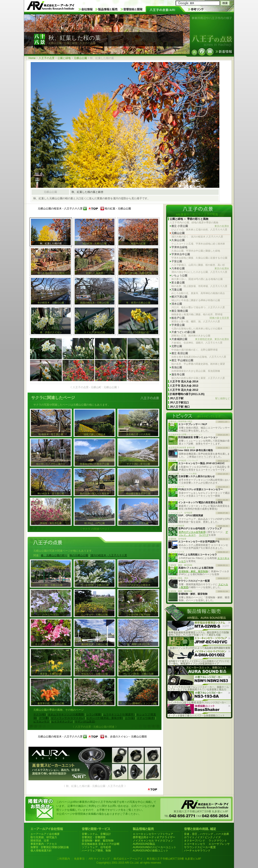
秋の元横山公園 (79, 555)
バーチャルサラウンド (197, 851)
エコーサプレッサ (219, 844)
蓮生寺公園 (178, 374)
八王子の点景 (47, 58)
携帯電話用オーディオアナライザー (154, 837)
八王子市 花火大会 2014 (184, 382)
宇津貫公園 (178, 325)
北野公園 (177, 346)
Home (32, 58)
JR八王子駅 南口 (180, 407)
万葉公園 (177, 290)
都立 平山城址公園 (182, 360)
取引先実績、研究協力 (44, 837)
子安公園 (177, 261)
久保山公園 (178, 240)
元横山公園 (80, 58)
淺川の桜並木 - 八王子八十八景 (109, 555)
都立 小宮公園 (200, 226)
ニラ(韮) (130, 718)
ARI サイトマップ (99, 859)
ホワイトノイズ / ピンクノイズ (202, 837)
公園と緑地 (64, 58)
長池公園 (177, 367)
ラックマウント (218, 841)
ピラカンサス (41, 722)
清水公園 (177, 304)
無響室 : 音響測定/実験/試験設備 (50, 847)
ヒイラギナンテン (62, 722)
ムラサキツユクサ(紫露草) (119, 714)
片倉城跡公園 (200, 339)
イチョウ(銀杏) (146, 718)
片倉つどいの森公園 (183, 332)
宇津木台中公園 (181, 254)
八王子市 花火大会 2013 (184, 386)
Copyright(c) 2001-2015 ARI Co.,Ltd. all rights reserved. (129, 863)
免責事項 (79, 859)
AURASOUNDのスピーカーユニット (155, 847)
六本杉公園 (200, 269)
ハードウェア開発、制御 (96, 851)
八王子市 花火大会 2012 (184, 390)
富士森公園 (178, 283)
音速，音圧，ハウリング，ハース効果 (207, 834)
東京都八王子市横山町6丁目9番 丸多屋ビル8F (174, 859)
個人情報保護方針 (41, 851)
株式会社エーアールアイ (128, 859)
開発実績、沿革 (40, 841)
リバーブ (204, 535)
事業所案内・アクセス (44, 844)
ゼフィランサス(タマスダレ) (68, 718)
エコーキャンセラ (195, 844)
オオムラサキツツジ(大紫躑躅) (66, 714)
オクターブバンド (195, 841)
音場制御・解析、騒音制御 (193, 571)
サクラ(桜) (40, 714)
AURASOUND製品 (144, 844)
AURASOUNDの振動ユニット (151, 851)
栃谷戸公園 (200, 318)
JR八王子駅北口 (179, 403)
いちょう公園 (179, 275)
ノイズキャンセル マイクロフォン (153, 841)
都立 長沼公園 (180, 353)
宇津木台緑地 (179, 247)
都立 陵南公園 (180, 311)
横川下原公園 (179, 297)
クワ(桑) (44, 718)
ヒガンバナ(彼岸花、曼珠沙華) (105, 718)
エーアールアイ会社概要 (45, 834)
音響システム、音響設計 (96, 834)
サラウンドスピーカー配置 (200, 847)
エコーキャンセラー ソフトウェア (153, 834)
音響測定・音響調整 (94, 837)
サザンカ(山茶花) (85, 722)
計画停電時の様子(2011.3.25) (187, 394)
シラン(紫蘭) (94, 714)
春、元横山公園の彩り (54, 555)
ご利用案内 (63, 859)
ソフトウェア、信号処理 (96, 847)
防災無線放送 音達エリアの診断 (101, 844)
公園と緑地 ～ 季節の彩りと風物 (189, 219)
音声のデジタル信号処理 (192, 532)
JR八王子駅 (200, 398)
